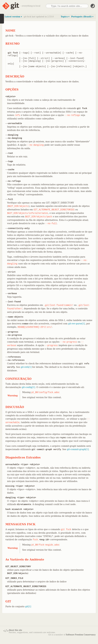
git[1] (28, 606)
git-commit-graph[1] (78, 449)
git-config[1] (28, 387)
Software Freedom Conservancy (81, 635)
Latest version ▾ (13, 17)
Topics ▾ (65, 17)
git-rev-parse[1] (77, 324)
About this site (15, 630)
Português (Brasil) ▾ (82, 17)
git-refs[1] (26, 367)
